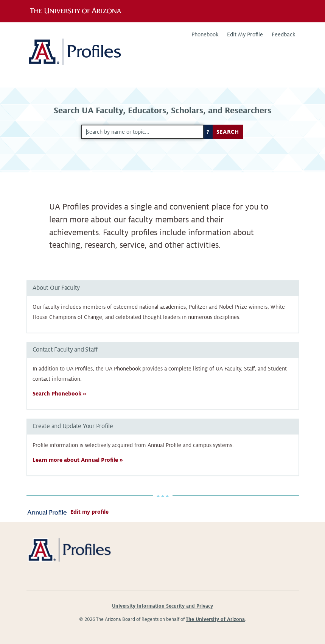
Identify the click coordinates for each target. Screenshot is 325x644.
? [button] (208, 132)
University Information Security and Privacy (162, 606)
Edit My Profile (245, 34)
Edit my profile (89, 512)
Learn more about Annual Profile (75, 460)
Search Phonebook (57, 394)
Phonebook (205, 34)
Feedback (283, 34)
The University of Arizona (215, 619)
